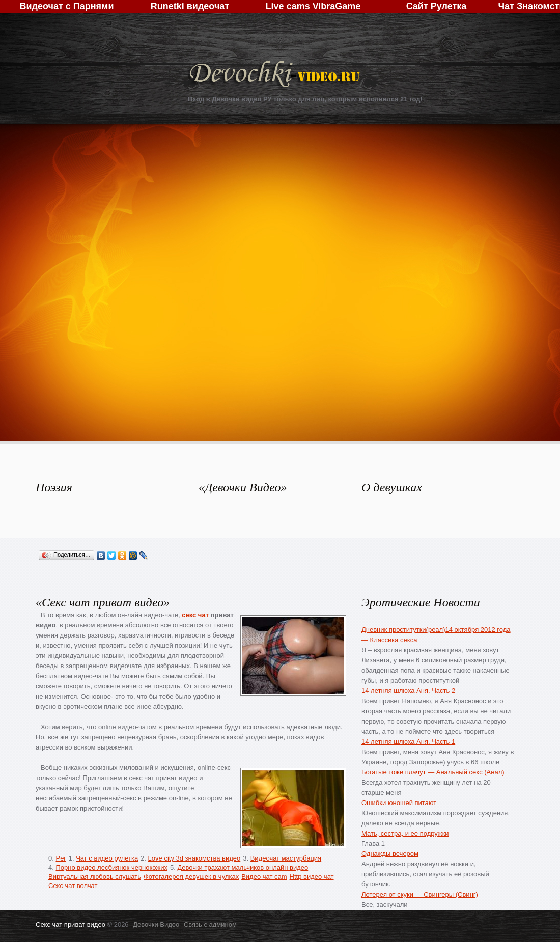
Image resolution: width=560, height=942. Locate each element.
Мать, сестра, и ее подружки (405, 833)
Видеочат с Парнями (66, 6)
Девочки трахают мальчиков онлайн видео (243, 867)
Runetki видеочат (190, 6)
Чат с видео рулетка (107, 858)
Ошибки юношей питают (399, 803)
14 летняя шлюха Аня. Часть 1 (408, 742)
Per (61, 858)
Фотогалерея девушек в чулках (191, 877)
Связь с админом (210, 924)
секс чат (195, 615)
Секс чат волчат (73, 886)
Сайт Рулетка (437, 6)
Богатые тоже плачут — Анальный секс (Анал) (433, 772)
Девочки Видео (276, 75)
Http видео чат (312, 877)
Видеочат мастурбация (286, 858)
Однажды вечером (390, 854)
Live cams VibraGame (313, 6)
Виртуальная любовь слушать (95, 877)
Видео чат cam (264, 877)
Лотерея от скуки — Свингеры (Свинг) (420, 894)
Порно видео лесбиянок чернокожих (111, 867)
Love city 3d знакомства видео (194, 858)
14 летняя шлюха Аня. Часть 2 (408, 691)
